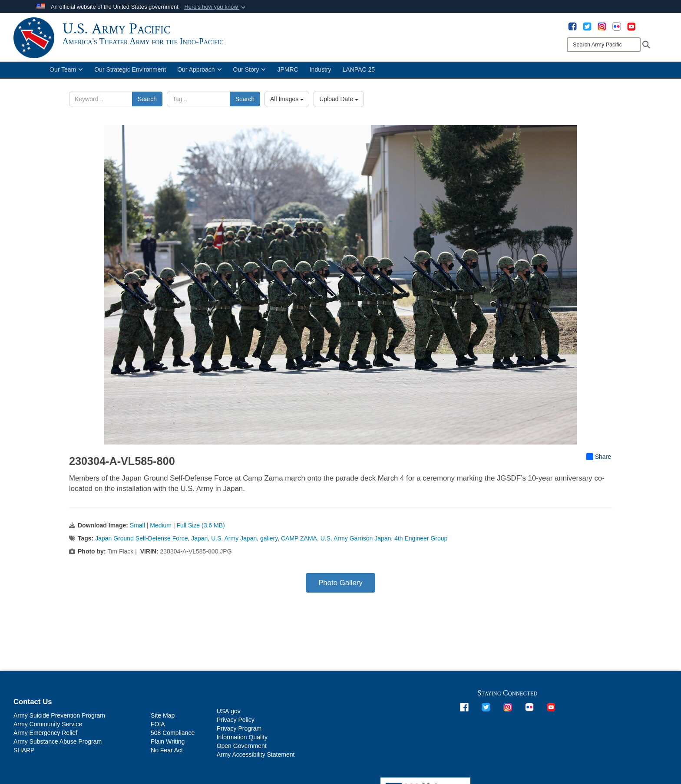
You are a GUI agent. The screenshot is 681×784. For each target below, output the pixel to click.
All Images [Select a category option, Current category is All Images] (287, 102)
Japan (199, 541)
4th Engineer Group (421, 541)
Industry (321, 73)
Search (147, 102)
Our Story (250, 73)
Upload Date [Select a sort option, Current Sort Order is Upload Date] (339, 102)
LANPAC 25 (359, 73)
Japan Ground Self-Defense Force (141, 541)
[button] (216, 7)
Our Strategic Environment (130, 73)
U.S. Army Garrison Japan (356, 541)
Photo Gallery (340, 586)
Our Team (66, 73)
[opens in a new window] (572, 26)
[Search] (604, 45)
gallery (269, 541)
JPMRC (288, 73)
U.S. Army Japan (234, 541)
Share (599, 460)
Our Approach (199, 73)
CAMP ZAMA (299, 541)
